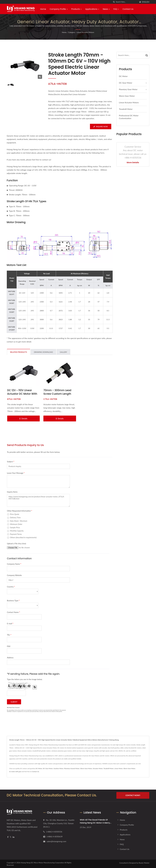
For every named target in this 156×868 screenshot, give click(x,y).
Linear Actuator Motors (85, 32)
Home (43, 9)
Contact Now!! (133, 795)
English (146, 2)
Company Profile (59, 9)
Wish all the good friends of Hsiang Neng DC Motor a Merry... (96, 821)
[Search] (127, 2)
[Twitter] (11, 837)
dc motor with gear (15, 772)
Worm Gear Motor (127, 96)
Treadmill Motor (126, 109)
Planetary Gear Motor (128, 89)
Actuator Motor (98, 768)
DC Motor (123, 76)
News (106, 9)
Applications (92, 9)
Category (72, 32)
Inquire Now (101, 127)
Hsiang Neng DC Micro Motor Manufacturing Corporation (42, 862)
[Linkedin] (14, 837)
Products (76, 9)
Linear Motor (118, 768)
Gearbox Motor (58, 768)
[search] (114, 2)
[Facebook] (8, 837)
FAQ (116, 9)
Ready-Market (144, 863)
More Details (133, 163)
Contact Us (128, 9)
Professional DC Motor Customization (129, 117)
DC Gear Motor (126, 83)
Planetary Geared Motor (72, 768)
